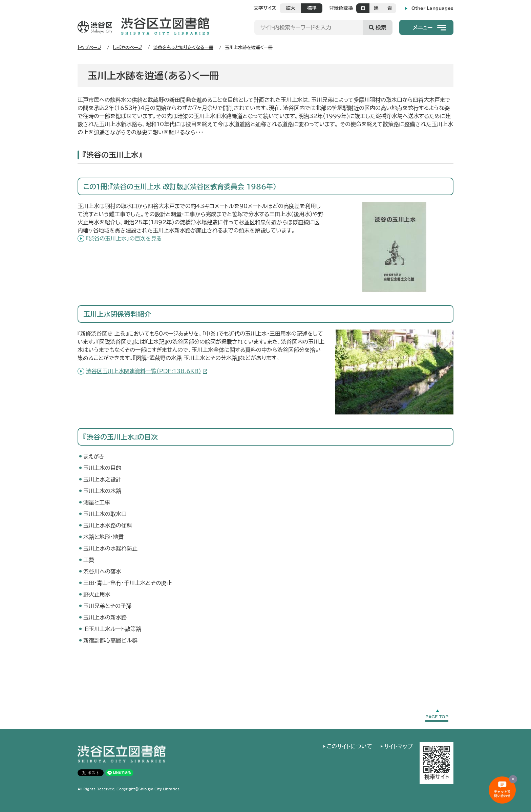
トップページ (89, 48)
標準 (312, 8)
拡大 (291, 8)
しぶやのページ (127, 48)
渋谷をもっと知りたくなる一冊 (183, 48)
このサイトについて (349, 746)
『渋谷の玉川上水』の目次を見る (124, 239)
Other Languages (432, 8)
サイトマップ (398, 746)
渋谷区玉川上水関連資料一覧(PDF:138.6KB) (144, 371)
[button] (426, 27)
